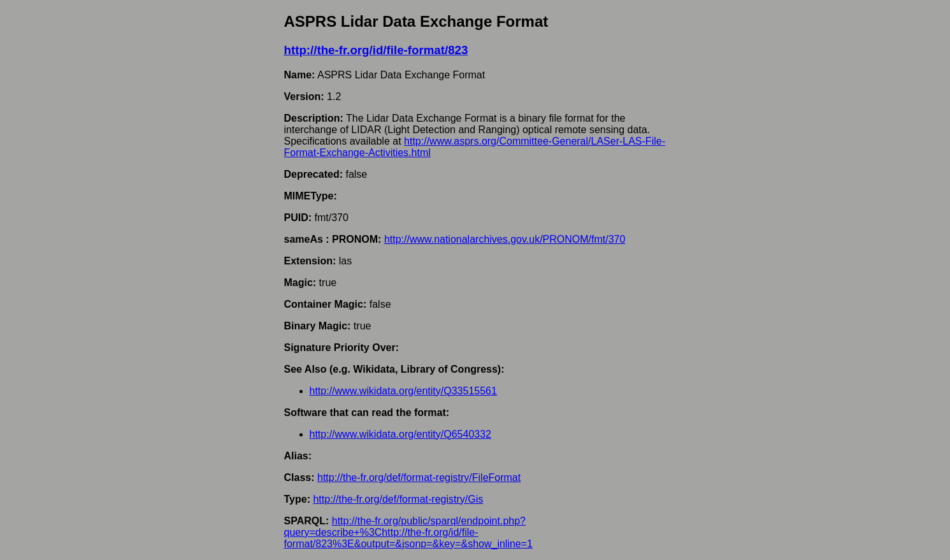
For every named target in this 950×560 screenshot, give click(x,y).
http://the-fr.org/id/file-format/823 (376, 50)
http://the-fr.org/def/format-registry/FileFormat (419, 477)
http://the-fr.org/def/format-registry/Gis (398, 499)
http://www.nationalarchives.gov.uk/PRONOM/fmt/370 (505, 239)
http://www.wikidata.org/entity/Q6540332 (401, 434)
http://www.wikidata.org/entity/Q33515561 (403, 391)
